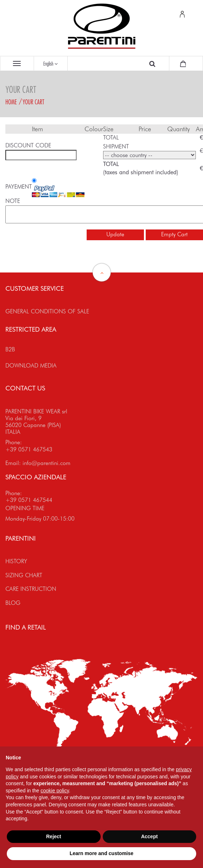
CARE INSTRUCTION (31, 589)
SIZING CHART (24, 575)
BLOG (13, 603)
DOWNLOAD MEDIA (31, 366)
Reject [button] (54, 836)
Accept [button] (149, 836)
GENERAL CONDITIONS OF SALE (47, 311)
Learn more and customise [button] (101, 853)
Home (11, 102)
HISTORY (16, 561)
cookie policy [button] (55, 791)
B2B (10, 349)
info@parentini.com (47, 463)
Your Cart (33, 102)
